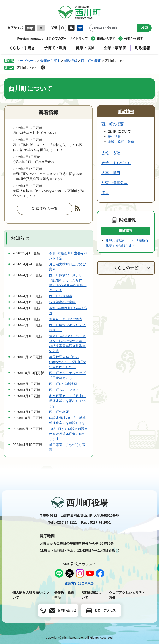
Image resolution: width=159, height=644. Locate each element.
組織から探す (106, 38)
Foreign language (30, 38)
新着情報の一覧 (45, 209)
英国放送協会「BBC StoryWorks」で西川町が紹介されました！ (67, 362)
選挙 (105, 193)
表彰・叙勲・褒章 (121, 141)
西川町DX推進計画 (63, 384)
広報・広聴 (111, 153)
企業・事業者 (115, 48)
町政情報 (143, 48)
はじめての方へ (56, 38)
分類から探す (134, 38)
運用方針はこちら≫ (79, 583)
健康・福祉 (85, 48)
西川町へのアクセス (64, 390)
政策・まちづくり (116, 163)
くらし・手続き (22, 48)
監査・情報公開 (114, 183)
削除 (43, 68)
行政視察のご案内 (62, 302)
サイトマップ (78, 38)
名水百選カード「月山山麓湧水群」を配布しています (67, 401)
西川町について (28, 68)
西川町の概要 (91, 61)
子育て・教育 (55, 48)
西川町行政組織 (61, 296)
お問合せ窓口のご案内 (66, 319)
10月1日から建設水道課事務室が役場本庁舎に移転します (68, 434)
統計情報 (114, 136)
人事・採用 (111, 173)
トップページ (26, 61)
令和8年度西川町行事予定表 (34, 162)
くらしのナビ (126, 268)
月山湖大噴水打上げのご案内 (34, 133)
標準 (30, 28)
